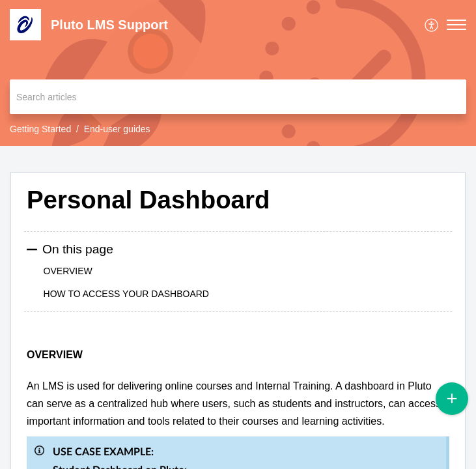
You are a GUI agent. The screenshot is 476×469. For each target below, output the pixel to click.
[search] (238, 97)
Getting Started (40, 129)
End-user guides (117, 129)
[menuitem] (432, 25)
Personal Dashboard (148, 200)
